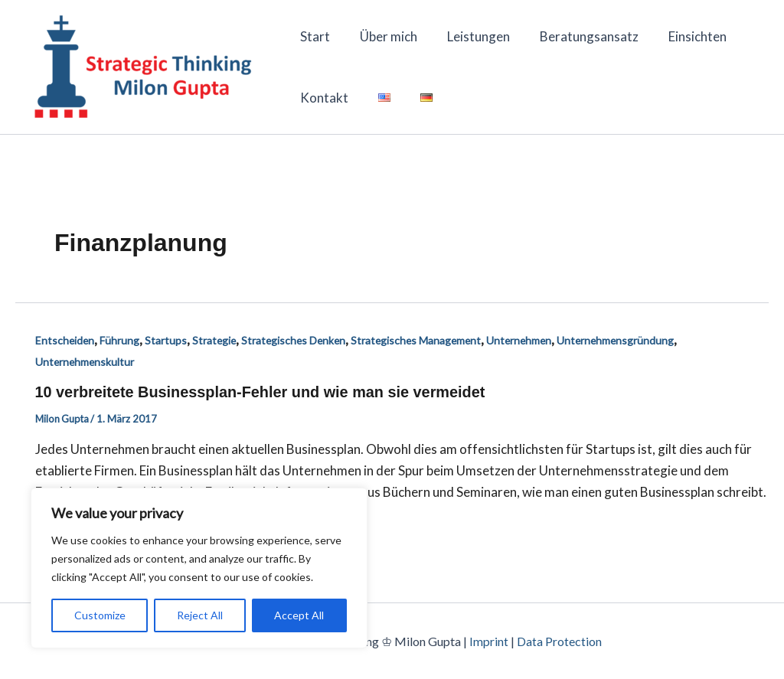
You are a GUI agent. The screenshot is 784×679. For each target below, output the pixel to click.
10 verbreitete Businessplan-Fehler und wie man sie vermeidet (262, 392)
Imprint (489, 640)
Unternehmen (529, 340)
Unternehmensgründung (628, 340)
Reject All (200, 615)
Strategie (216, 340)
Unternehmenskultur (86, 362)
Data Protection (559, 640)
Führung (121, 340)
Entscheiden (65, 340)
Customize (100, 615)
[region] (199, 568)
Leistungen (469, 36)
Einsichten (680, 36)
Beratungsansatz (575, 36)
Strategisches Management (423, 340)
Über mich (382, 36)
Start (313, 36)
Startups (167, 340)
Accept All (299, 615)
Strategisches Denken (298, 340)
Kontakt (322, 98)
